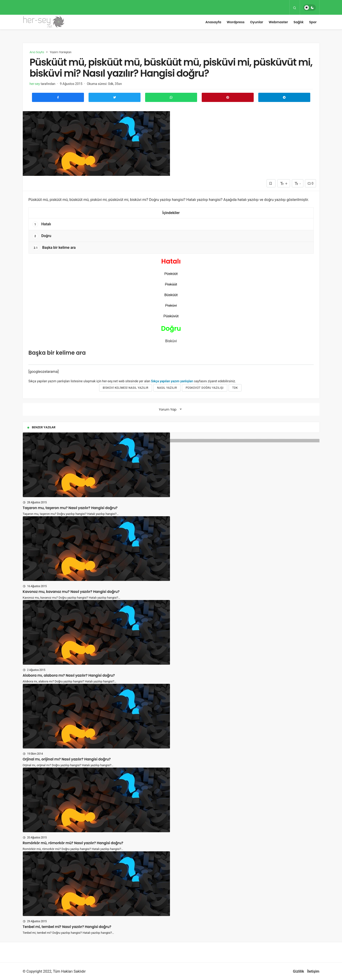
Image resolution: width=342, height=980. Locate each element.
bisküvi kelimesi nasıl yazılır (126, 388)
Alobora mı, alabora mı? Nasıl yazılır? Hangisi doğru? (69, 675)
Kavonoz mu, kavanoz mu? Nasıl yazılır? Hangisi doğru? (71, 592)
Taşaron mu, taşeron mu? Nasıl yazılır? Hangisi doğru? (70, 508)
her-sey (35, 84)
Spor (313, 22)
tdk (235, 388)
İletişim (313, 971)
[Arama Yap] (295, 8)
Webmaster (278, 22)
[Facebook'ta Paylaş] (58, 97)
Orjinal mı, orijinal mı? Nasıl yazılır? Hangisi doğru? (67, 759)
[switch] (309, 8)
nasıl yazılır (167, 388)
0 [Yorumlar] (310, 183)
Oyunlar (257, 22)
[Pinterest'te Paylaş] (228, 97)
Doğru (42, 236)
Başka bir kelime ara (54, 248)
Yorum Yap (168, 409)
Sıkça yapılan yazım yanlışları (172, 381)
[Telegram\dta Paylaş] (284, 97)
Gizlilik (299, 971)
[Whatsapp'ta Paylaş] (171, 97)
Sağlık (299, 22)
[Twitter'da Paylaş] (115, 97)
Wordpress (236, 22)
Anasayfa (213, 22)
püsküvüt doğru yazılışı (205, 388)
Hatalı (42, 224)
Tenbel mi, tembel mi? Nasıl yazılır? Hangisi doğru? (67, 927)
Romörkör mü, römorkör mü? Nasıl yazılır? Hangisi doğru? (73, 843)
